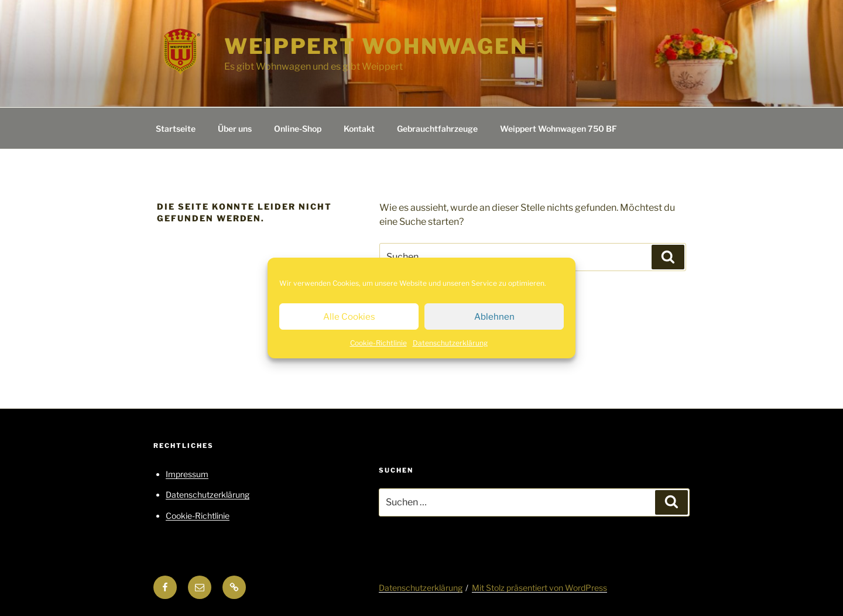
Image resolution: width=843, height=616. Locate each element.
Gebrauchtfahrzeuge (437, 129)
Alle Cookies (349, 317)
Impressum (187, 474)
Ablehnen (494, 317)
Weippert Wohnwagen (376, 46)
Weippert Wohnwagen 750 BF (558, 129)
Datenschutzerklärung (450, 343)
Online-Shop (298, 129)
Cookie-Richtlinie (378, 343)
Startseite (176, 129)
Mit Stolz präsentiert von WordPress (539, 588)
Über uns (235, 129)
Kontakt (359, 129)
